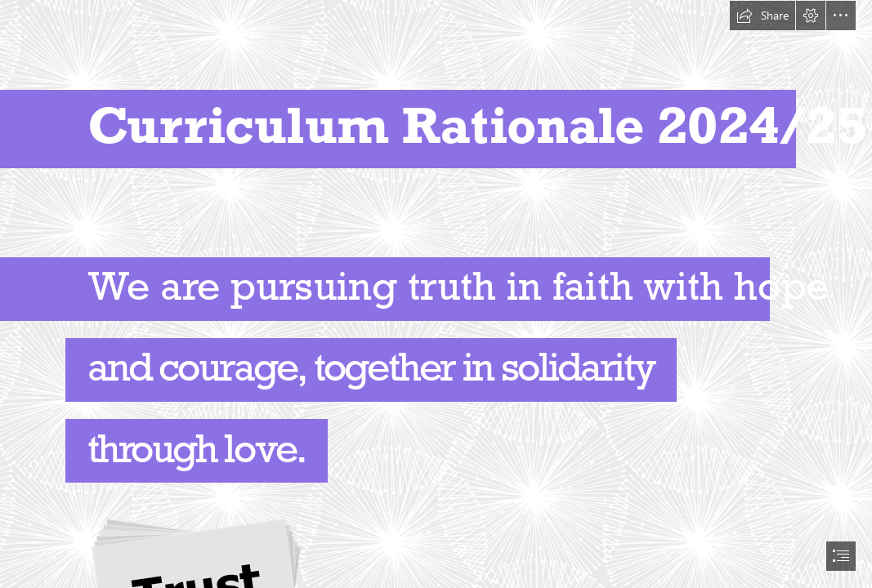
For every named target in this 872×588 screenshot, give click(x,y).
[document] (436, 294)
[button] (762, 16)
